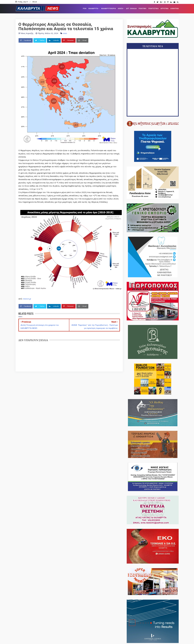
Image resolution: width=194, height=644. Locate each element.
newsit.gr (27, 299)
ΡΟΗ (85, 8)
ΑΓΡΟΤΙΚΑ (164, 8)
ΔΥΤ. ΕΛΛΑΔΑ (131, 8)
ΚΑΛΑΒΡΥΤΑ (93, 8)
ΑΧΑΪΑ (120, 8)
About (35, 2)
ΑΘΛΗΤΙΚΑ (175, 8)
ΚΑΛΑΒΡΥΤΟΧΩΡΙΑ (109, 8)
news (65, 33)
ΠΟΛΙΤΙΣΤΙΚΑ (153, 8)
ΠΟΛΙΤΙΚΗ (142, 8)
